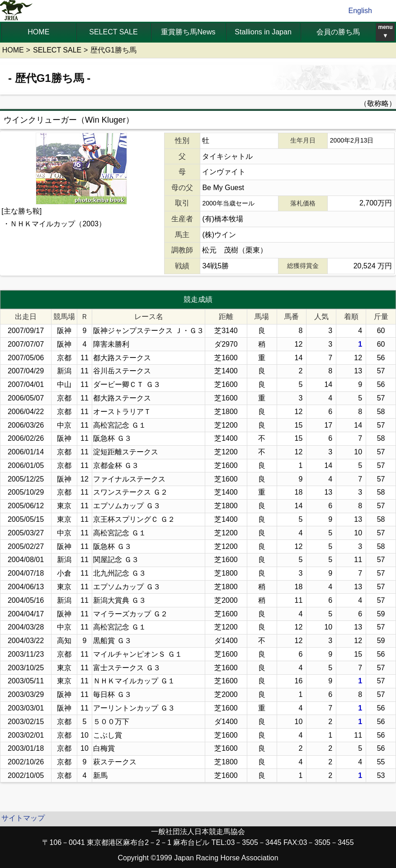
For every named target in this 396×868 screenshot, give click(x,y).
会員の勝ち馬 (338, 32)
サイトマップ (23, 818)
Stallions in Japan (263, 32)
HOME (38, 32)
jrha (16, 11)
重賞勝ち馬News (188, 32)
